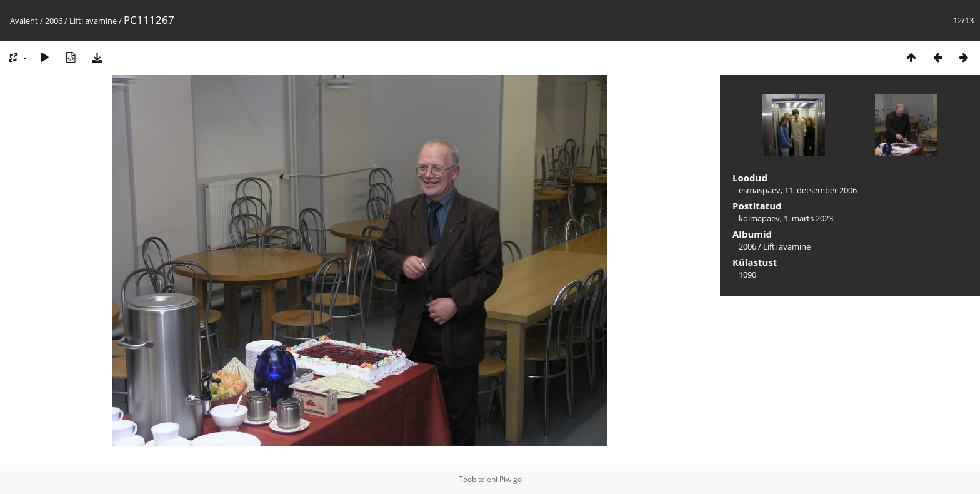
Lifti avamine (93, 21)
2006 (54, 21)
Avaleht (24, 21)
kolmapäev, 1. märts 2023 (786, 218)
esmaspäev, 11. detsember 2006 (798, 190)
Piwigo (511, 479)
